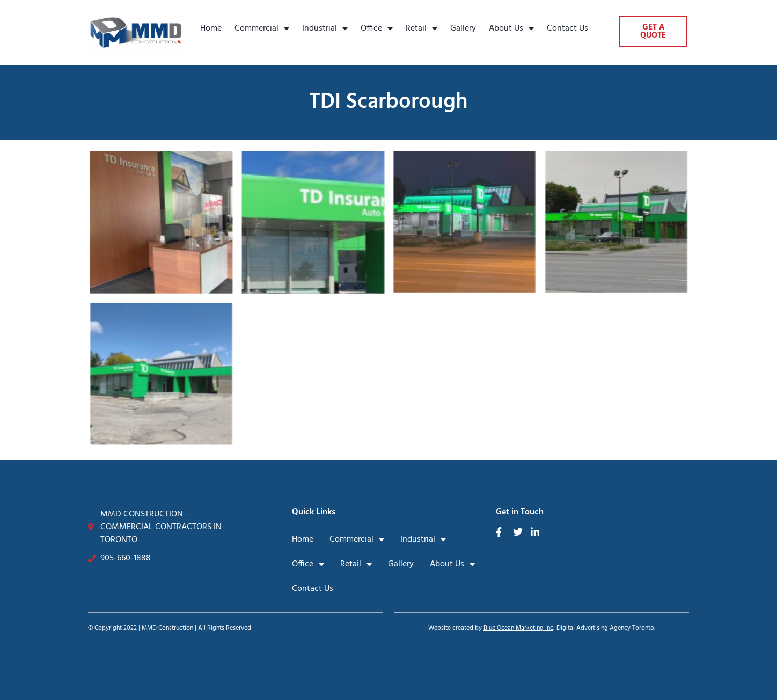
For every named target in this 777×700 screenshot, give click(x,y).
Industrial (325, 28)
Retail (422, 28)
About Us (511, 28)
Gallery (463, 28)
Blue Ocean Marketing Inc (518, 628)
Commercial (262, 28)
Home (211, 28)
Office (377, 28)
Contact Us (567, 28)
